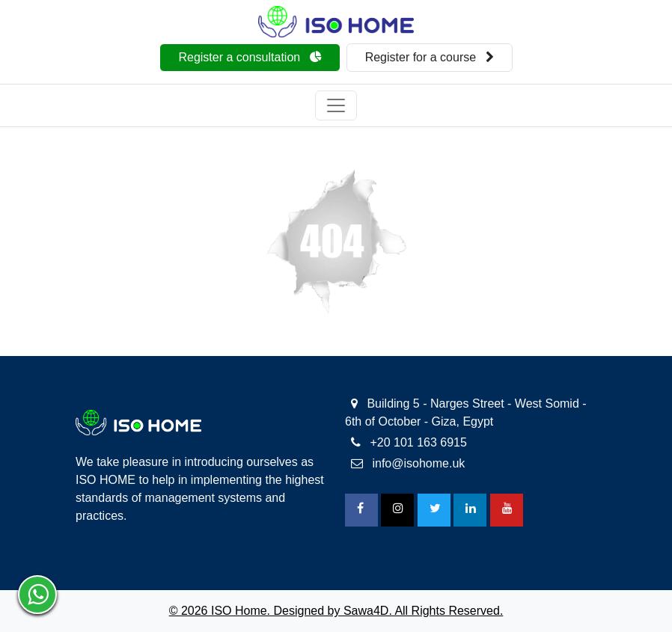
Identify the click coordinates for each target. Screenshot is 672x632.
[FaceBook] (361, 510)
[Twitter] (434, 510)
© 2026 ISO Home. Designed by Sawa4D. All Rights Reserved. (336, 611)
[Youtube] (507, 510)
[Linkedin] (470, 510)
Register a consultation (250, 57)
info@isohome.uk (408, 463)
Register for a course (430, 57)
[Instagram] (397, 510)
